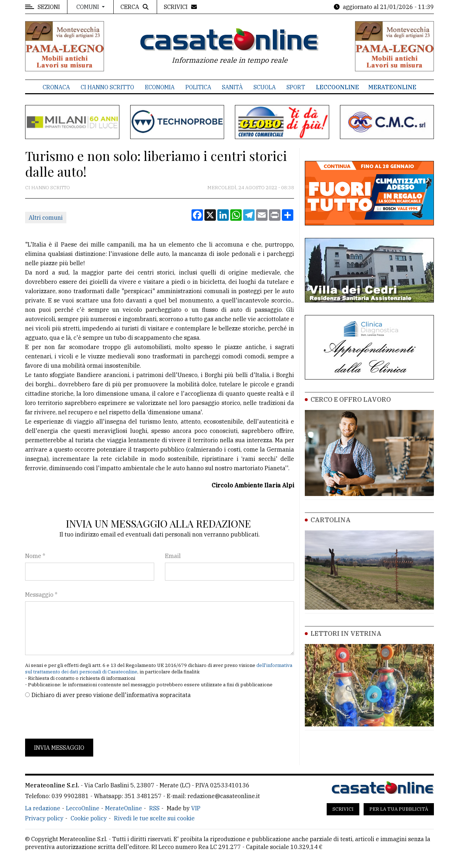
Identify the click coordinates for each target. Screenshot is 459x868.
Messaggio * (41, 595)
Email (173, 556)
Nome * (35, 556)
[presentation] (80, 719)
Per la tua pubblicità (399, 809)
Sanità (232, 87)
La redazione (43, 808)
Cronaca (56, 87)
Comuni (88, 7)
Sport (296, 87)
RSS (154, 808)
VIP (196, 808)
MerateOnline (392, 87)
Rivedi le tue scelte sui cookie (154, 818)
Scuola (265, 87)
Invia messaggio (59, 748)
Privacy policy (44, 818)
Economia (160, 87)
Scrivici (343, 809)
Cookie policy (89, 818)
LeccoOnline (337, 87)
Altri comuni (46, 218)
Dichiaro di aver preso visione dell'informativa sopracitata (111, 695)
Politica (198, 87)
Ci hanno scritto (107, 87)
